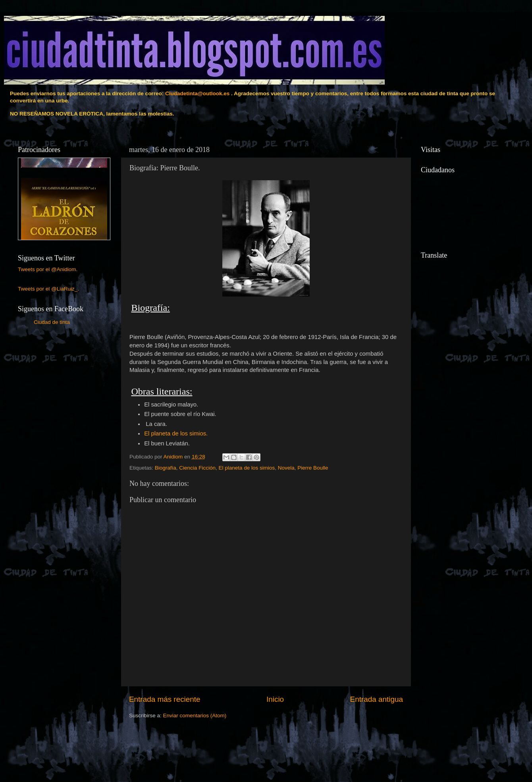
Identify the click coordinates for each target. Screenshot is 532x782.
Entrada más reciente (165, 699)
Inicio (275, 699)
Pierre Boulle (313, 468)
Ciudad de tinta (52, 322)
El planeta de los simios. (176, 433)
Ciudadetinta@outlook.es (197, 93)
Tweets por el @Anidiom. (48, 269)
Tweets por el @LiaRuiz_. (48, 289)
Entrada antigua (377, 699)
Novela (286, 468)
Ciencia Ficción (197, 468)
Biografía (166, 468)
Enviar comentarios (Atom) (195, 716)
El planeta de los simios (247, 468)
